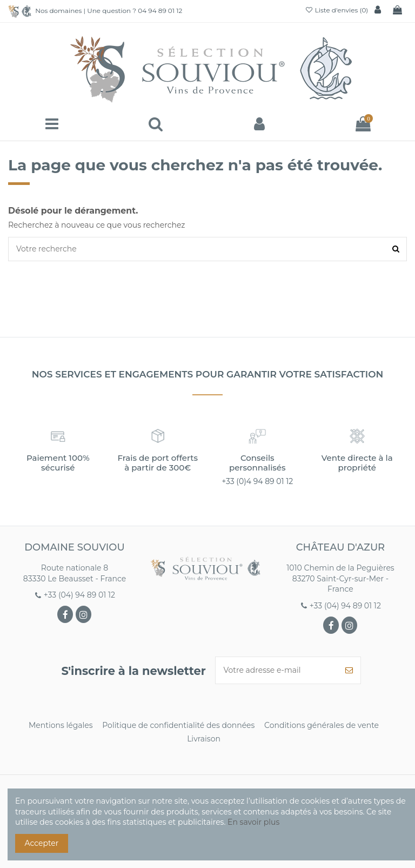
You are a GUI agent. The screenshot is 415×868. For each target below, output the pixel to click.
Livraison (204, 739)
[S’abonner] (349, 670)
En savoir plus (253, 822)
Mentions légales (61, 725)
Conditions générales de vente (322, 725)
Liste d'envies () (336, 10)
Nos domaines (58, 11)
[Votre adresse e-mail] (277, 670)
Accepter (42, 843)
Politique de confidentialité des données (178, 725)
